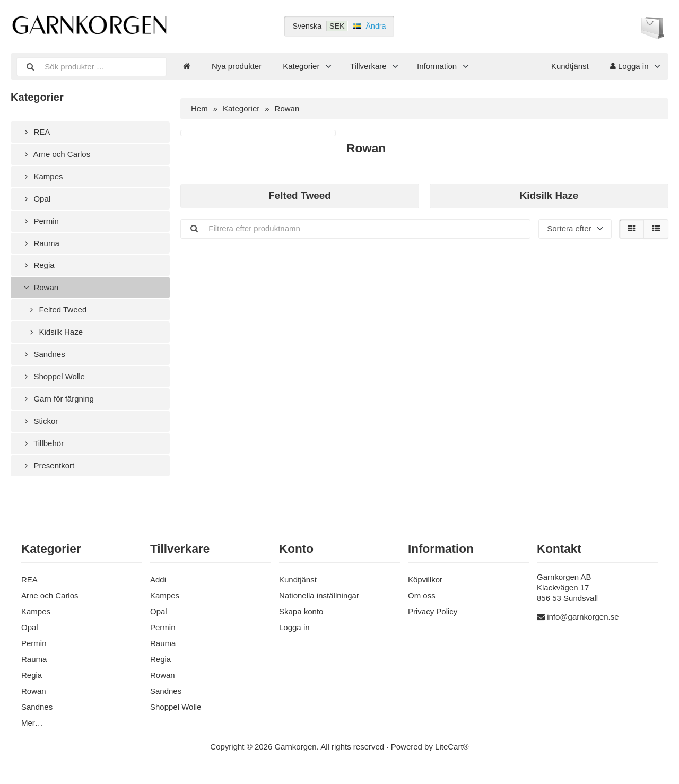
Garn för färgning (58, 399)
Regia (38, 265)
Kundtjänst (570, 66)
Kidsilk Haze (55, 332)
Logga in (629, 66)
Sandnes (43, 354)
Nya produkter (237, 66)
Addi (158, 580)
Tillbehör (42, 443)
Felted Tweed (56, 310)
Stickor (40, 421)
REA (36, 132)
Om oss (422, 595)
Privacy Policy (433, 611)
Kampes (42, 176)
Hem (199, 108)
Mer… (32, 723)
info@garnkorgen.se (583, 617)
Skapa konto (301, 611)
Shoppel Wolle (53, 376)
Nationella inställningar (319, 595)
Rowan (40, 287)
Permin (40, 221)
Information (437, 66)
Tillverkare (368, 66)
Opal (36, 199)
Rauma (40, 243)
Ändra (376, 26)
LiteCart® (452, 747)
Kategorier (301, 66)
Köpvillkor (425, 580)
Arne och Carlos (56, 154)
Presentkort (48, 465)
